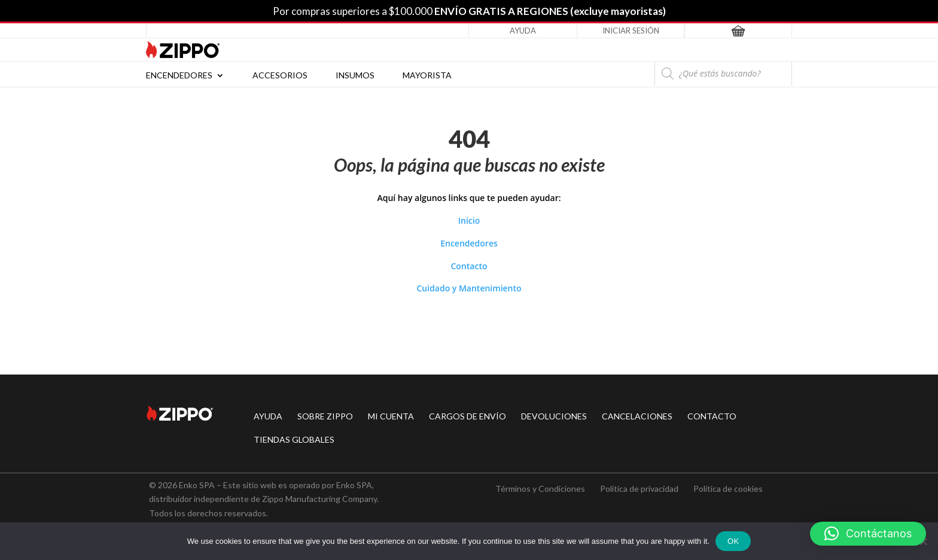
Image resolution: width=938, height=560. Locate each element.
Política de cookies (728, 489)
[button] (868, 534)
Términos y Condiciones (540, 489)
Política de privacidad (639, 489)
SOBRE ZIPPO (325, 416)
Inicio (469, 220)
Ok (733, 541)
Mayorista (427, 76)
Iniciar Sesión (631, 31)
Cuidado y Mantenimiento (469, 288)
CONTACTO (712, 416)
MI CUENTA (391, 416)
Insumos (355, 76)
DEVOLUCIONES (554, 416)
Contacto (469, 266)
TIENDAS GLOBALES (294, 439)
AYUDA (268, 416)
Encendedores (179, 76)
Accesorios (280, 76)
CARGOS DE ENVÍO (468, 416)
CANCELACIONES (637, 416)
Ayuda (523, 31)
